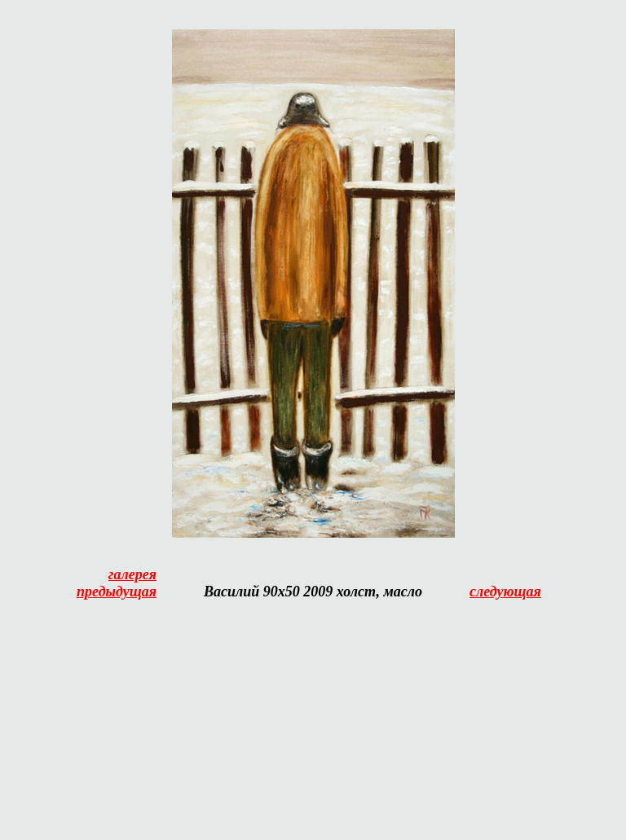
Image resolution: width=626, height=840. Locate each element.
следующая (505, 592)
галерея (132, 574)
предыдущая (117, 592)
